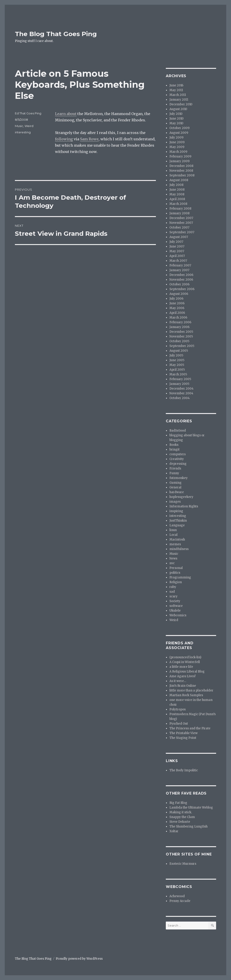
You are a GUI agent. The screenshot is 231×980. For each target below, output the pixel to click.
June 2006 (177, 303)
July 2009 (176, 138)
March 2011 (178, 95)
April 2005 (177, 370)
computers (178, 454)
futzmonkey (179, 478)
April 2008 (177, 199)
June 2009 (177, 142)
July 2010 (176, 114)
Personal (176, 568)
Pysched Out (179, 724)
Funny (174, 473)
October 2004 (180, 398)
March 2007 (178, 261)
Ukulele (175, 611)
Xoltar (174, 831)
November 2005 (181, 336)
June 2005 (177, 360)
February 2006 (180, 322)
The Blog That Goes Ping (56, 34)
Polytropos (178, 709)
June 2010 (177, 119)
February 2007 (180, 265)
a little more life (181, 667)
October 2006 (179, 284)
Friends (175, 468)
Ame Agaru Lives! (182, 676)
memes (175, 544)
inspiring (176, 511)
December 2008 (181, 166)
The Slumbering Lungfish (188, 826)
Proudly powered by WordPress (79, 959)
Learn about (66, 114)
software (176, 606)
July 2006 (176, 299)
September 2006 (182, 289)
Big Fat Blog (178, 803)
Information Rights (184, 506)
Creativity (177, 459)
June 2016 (176, 85)
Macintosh (177, 540)
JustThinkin (178, 521)
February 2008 (180, 209)
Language (177, 525)
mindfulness (179, 549)
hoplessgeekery (181, 497)
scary (173, 596)
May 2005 (177, 365)
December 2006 (181, 275)
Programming (180, 577)
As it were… (178, 681)
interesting (23, 132)
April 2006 (177, 313)
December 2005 (181, 332)
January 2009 (179, 161)
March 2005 (178, 374)
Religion (176, 582)
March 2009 (178, 152)
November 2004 (181, 393)
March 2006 (178, 318)
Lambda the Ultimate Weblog (191, 808)
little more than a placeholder (191, 690)
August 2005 (179, 351)
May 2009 (177, 147)
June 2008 (177, 190)
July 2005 (176, 355)
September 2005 (182, 346)
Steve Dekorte (180, 822)
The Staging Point (183, 738)
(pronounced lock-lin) (185, 657)
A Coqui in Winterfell (185, 662)
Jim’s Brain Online (183, 686)
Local (173, 535)
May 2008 (177, 194)
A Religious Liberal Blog (187, 671)
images (175, 502)
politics (175, 573)
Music (19, 126)
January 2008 (179, 213)
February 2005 (180, 379)
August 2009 (179, 133)
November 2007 (181, 223)
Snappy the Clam (182, 817)
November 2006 (181, 280)
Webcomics (178, 615)
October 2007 (179, 228)
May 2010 (176, 123)
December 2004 (181, 389)
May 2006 (177, 308)
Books (174, 445)
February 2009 (180, 156)
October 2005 (179, 341)
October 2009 (179, 128)
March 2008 (178, 204)
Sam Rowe (89, 139)
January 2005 (179, 384)
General (175, 487)
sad (172, 592)
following (64, 139)
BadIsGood (178, 431)
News (173, 558)
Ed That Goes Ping (28, 113)
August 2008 (179, 180)
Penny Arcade (180, 901)
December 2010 (181, 104)
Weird (29, 126)
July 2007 (176, 242)
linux (173, 530)
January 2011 (179, 100)
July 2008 (176, 185)
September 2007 (182, 232)
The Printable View (184, 733)
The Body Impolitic (184, 770)
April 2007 (177, 256)
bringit (174, 450)
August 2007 (179, 237)
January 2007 (179, 270)
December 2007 (181, 218)
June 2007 (177, 246)
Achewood (177, 896)
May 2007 (177, 251)
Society (175, 601)
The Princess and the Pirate (190, 728)
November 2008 (181, 171)
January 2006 (179, 327)
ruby (173, 587)
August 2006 (179, 294)
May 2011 (176, 90)
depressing (178, 464)
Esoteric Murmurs (183, 864)
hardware (177, 492)
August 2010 (178, 109)
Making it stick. (181, 812)
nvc (172, 563)
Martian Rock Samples (186, 695)
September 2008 (182, 175)
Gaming (176, 483)
